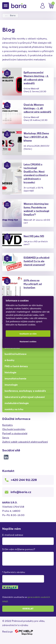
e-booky (10, 360)
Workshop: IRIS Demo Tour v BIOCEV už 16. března (36, 137)
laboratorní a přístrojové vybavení (25, 397)
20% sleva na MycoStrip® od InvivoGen (33, 284)
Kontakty (8, 425)
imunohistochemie (15, 379)
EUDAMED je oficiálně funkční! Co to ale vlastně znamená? (37, 261)
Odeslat (28, 609)
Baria (13, 16)
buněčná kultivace (16, 354)
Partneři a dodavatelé (15, 433)
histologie (10, 372)
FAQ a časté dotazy (16, 366)
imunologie (11, 385)
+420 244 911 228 (24, 480)
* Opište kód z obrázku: (14, 572)
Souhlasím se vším (28, 334)
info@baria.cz (21, 492)
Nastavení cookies (28, 341)
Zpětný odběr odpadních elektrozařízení (25, 442)
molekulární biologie (17, 403)
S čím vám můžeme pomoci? (19, 549)
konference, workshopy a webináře (25, 391)
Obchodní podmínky (14, 429)
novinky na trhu (14, 409)
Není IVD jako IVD (34, 236)
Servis (6, 438)
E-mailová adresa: (13, 535)
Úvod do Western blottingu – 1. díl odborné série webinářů (37, 108)
